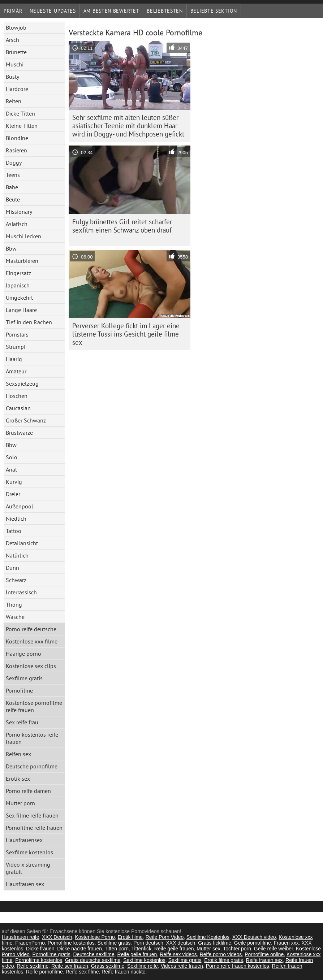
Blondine (17, 138)
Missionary (19, 212)
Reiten (14, 101)
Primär (13, 11)
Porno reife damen (28, 791)
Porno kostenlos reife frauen (32, 738)
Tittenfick (142, 949)
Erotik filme (130, 937)
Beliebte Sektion (214, 11)
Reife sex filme (82, 972)
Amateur (16, 371)
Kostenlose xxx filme (32, 641)
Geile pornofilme (253, 943)
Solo (12, 457)
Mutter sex (208, 949)
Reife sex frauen (70, 966)
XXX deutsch (180, 943)
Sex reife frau (22, 722)
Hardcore (17, 89)
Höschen (17, 396)
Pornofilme (19, 690)
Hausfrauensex (24, 840)
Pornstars (17, 334)
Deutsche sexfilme (94, 954)
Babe (12, 187)
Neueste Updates (53, 11)
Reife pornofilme (44, 972)
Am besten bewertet (111, 11)
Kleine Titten (22, 126)
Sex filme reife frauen (32, 815)
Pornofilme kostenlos (71, 943)
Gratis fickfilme (215, 943)
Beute (13, 199)
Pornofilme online (264, 954)
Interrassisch (21, 592)
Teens (13, 175)
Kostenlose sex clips (31, 666)
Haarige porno (23, 654)
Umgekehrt (19, 298)
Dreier (13, 494)
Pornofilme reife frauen (34, 828)
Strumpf (16, 347)
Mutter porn (20, 803)
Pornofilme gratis (51, 954)
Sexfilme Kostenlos (208, 937)
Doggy (14, 162)
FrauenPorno (30, 943)
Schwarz (16, 580)
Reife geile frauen (174, 949)
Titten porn (117, 949)
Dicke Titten (20, 113)
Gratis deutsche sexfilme (93, 960)
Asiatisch (17, 224)
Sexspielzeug (22, 383)
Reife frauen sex (264, 960)
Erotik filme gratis (223, 960)
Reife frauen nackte (123, 972)
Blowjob (16, 27)
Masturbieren (22, 261)
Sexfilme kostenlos (29, 852)
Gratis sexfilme (108, 966)
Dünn (12, 568)
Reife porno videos (221, 954)
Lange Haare (21, 310)
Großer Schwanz (26, 420)
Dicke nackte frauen (79, 949)
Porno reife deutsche (31, 629)
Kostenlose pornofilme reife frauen (34, 706)
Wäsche (15, 617)
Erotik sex (18, 779)
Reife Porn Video (165, 937)
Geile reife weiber (274, 949)
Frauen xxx (286, 943)
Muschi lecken (23, 236)
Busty (12, 77)
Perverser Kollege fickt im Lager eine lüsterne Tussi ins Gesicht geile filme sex (126, 334)
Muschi (15, 64)
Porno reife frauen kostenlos (238, 966)
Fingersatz (18, 273)
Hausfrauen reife (21, 937)
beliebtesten (165, 11)
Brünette (16, 52)
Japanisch (18, 285)
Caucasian (18, 408)
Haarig (14, 359)
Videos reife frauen (182, 966)
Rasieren (16, 150)
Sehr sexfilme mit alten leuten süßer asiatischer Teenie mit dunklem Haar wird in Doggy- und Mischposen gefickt (128, 126)
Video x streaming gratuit (28, 868)
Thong (14, 604)
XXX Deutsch (57, 937)
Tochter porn (237, 949)
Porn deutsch (148, 943)
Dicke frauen (40, 949)
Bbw (11, 248)
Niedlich (16, 519)
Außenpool (20, 506)
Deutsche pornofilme (32, 766)
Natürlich (17, 555)
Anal (11, 469)
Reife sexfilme (33, 966)
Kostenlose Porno (95, 937)
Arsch (12, 40)
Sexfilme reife (143, 966)
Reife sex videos (178, 954)
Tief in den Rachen (29, 322)
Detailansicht (22, 543)
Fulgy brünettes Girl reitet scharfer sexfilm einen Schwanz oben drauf (122, 226)
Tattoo (14, 531)
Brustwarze (19, 433)
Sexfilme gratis (24, 678)
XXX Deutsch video (254, 937)
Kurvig (14, 482)
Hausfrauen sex (25, 884)
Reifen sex (18, 754)
